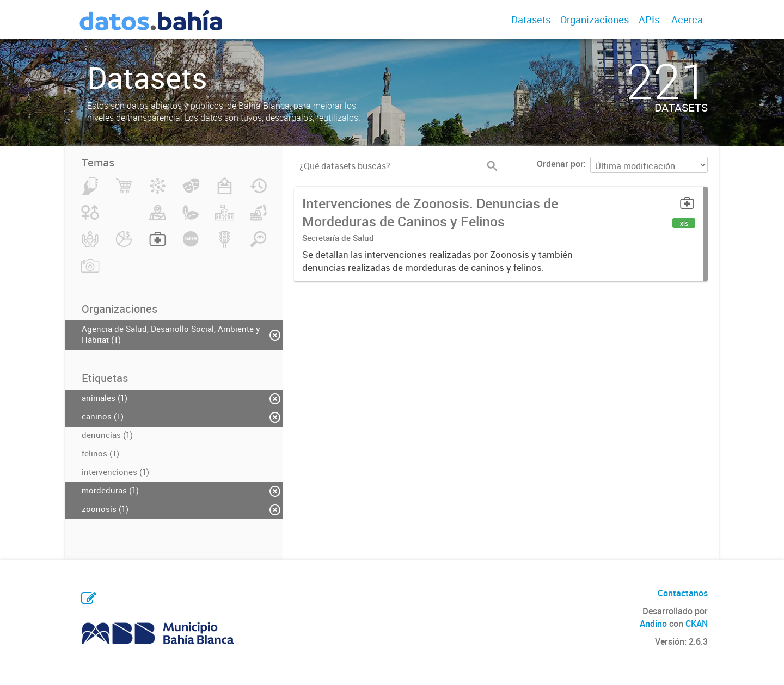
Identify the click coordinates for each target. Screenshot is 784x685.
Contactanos (683, 593)
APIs (649, 20)
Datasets (531, 20)
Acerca (687, 20)
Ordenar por (560, 164)
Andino (653, 624)
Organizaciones (595, 20)
